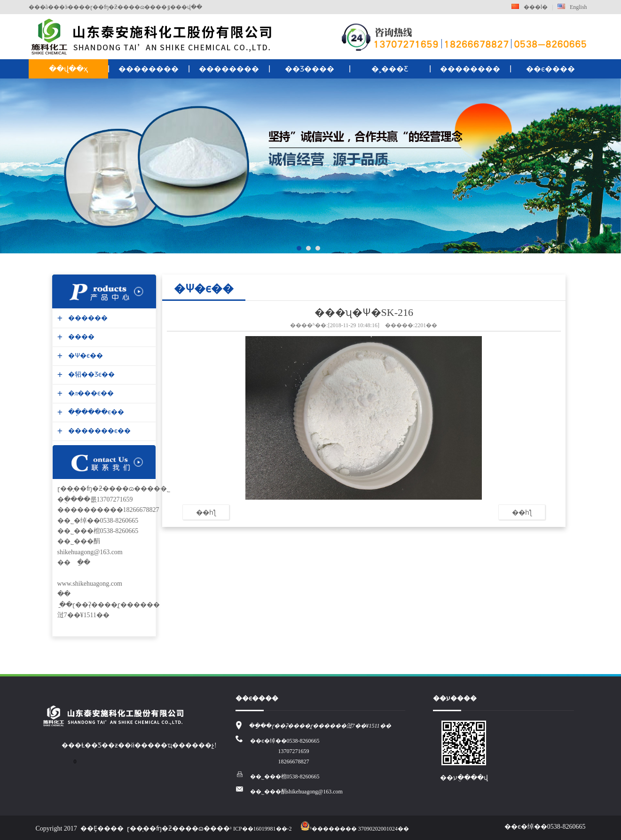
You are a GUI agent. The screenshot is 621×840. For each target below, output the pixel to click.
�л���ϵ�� (90, 393)
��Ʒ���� (310, 69)
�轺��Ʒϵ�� (90, 374)
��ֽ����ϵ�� (95, 412)
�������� (149, 69)
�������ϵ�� (98, 431)
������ (87, 318)
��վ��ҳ (68, 69)
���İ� (530, 7)
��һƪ (206, 512)
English (572, 7)
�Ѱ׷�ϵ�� (84, 356)
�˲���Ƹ (390, 69)
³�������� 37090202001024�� (355, 829)
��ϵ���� (550, 69)
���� (80, 337)
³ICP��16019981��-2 (261, 829)
